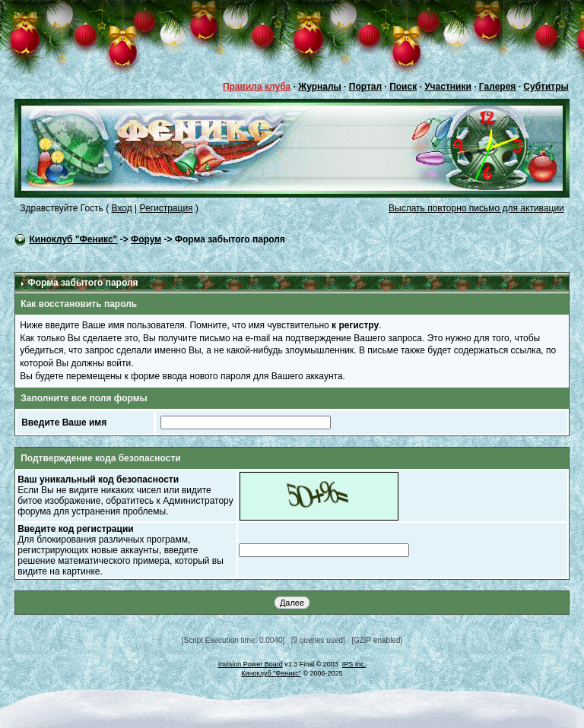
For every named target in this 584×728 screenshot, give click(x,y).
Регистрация (166, 208)
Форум (146, 239)
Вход (122, 208)
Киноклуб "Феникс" (74, 239)
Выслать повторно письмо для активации (476, 208)
